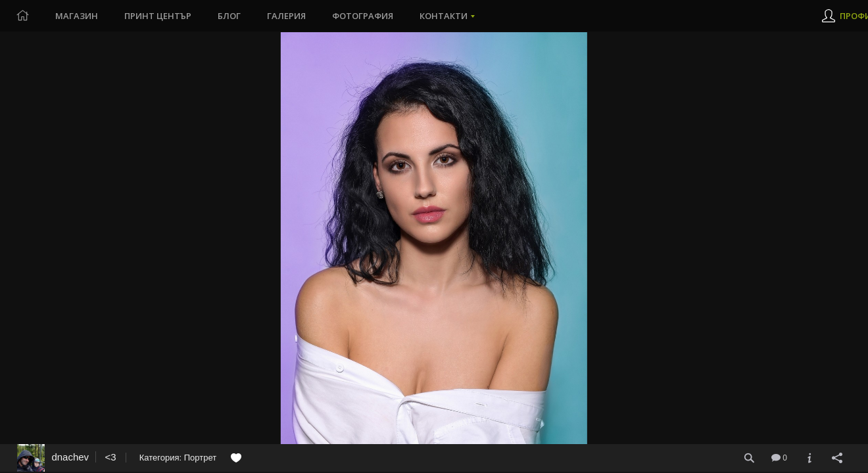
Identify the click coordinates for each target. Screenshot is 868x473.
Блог (229, 16)
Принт (158, 16)
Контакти (444, 16)
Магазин (77, 16)
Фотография (363, 16)
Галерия (286, 16)
